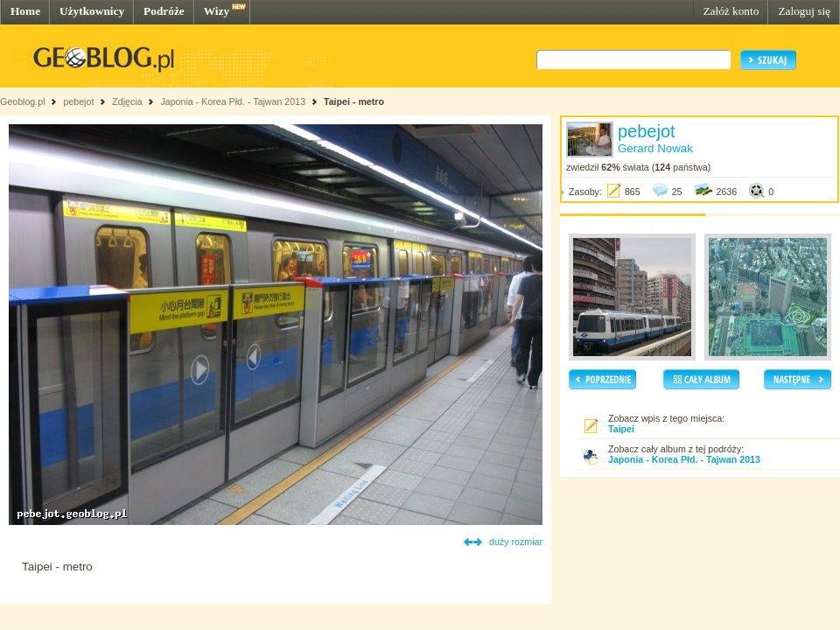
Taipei (621, 429)
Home (25, 11)
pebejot (78, 101)
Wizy (217, 11)
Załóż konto (731, 11)
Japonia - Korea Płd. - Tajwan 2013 (233, 101)
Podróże (164, 11)
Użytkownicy (92, 11)
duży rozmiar (516, 542)
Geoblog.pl (23, 101)
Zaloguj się (804, 11)
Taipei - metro (354, 101)
